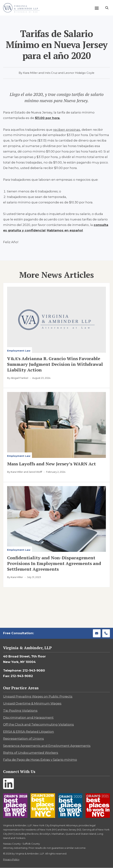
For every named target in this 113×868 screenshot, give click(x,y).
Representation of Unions (23, 739)
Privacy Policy (11, 859)
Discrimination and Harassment (28, 718)
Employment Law (19, 351)
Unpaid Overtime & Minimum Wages (32, 703)
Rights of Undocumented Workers (31, 753)
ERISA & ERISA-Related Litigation (29, 732)
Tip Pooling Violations (20, 711)
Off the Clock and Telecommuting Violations (38, 724)
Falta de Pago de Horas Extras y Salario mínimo (40, 760)
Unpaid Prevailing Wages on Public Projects (38, 696)
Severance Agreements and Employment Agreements (47, 746)
